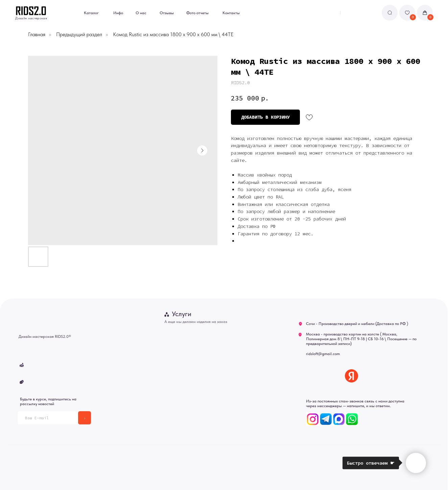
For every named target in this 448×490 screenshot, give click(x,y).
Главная (37, 34)
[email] (48, 418)
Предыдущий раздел (79, 34)
